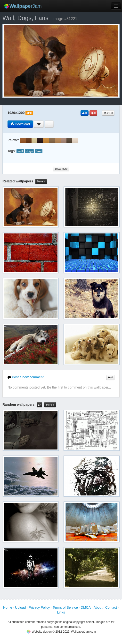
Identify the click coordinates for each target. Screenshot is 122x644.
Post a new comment (26, 377)
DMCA (86, 607)
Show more (61, 169)
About (98, 607)
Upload (20, 607)
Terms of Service (65, 607)
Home (8, 607)
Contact (111, 607)
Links (61, 612)
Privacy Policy (39, 607)
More (41, 182)
